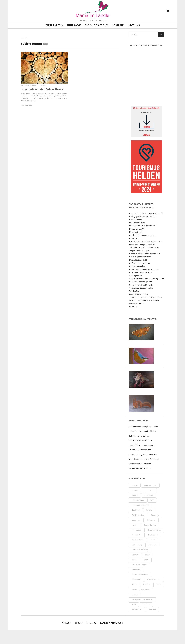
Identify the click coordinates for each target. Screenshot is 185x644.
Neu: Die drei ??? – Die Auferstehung (144, 473)
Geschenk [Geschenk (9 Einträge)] (155, 529)
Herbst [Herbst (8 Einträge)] (135, 539)
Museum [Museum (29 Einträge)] (135, 569)
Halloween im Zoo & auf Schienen (142, 445)
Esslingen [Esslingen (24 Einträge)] (136, 524)
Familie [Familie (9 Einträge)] (149, 524)
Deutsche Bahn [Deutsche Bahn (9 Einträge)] (138, 514)
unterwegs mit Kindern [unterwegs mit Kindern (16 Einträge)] (141, 603)
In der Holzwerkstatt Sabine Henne (42, 103)
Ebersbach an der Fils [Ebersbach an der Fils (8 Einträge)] (140, 519)
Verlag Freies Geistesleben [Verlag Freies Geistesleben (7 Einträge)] (142, 613)
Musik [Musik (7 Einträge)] (148, 569)
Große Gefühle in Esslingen (140, 477)
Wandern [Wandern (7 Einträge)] (146, 618)
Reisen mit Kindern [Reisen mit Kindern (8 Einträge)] (139, 578)
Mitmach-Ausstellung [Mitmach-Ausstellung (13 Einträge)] (140, 563)
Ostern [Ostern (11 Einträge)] (146, 573)
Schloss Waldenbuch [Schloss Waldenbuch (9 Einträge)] (140, 588)
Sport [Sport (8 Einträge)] (134, 598)
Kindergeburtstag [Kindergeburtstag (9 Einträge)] (154, 544)
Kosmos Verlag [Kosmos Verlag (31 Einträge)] (138, 554)
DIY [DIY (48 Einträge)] (152, 514)
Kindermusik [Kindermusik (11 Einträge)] (153, 549)
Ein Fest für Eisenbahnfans (140, 482)
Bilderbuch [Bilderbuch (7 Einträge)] (149, 509)
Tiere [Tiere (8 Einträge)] (159, 598)
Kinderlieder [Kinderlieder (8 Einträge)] (137, 549)
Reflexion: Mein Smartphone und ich (143, 440)
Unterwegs (74, 39)
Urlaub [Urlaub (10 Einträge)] (135, 608)
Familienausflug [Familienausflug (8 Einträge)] (138, 529)
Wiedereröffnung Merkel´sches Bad (143, 468)
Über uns (134, 39)
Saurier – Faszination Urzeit (140, 463)
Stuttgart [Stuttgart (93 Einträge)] (146, 598)
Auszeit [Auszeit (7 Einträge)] (151, 504)
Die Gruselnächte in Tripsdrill (140, 454)
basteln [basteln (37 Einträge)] (135, 509)
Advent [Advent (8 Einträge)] (135, 499)
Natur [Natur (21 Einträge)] (134, 573)
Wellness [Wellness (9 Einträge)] (152, 623)
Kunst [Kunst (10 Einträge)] (153, 554)
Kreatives (25, 99)
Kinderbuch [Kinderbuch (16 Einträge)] (136, 544)
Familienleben (54, 39)
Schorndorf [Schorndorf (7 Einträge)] (136, 593)
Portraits (118, 39)
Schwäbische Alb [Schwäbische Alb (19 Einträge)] (154, 593)
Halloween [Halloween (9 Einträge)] (151, 534)
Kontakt (79, 637)
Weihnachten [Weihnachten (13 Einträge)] (137, 623)
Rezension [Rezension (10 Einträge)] (136, 583)
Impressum (91, 637)
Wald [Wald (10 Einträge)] (134, 618)
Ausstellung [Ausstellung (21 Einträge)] (136, 504)
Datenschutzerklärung (112, 637)
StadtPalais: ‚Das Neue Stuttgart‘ (142, 459)
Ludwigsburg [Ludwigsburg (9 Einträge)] (137, 559)
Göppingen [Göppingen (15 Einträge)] (136, 534)
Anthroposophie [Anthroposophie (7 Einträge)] (150, 499)
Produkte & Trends (97, 39)
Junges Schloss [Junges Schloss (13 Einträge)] (150, 539)
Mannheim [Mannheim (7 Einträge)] (153, 559)
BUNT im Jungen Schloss (139, 450)
